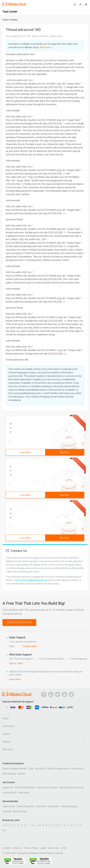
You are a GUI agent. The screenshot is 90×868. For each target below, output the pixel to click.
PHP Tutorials (20, 811)
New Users (24, 793)
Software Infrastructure (71, 787)
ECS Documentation (25, 787)
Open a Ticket (16, 663)
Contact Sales (30, 646)
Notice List (53, 848)
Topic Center (9, 806)
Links (64, 848)
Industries (41, 806)
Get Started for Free (19, 622)
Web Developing (69, 806)
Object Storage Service (58, 769)
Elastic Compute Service (15, 769)
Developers (54, 806)
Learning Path (10, 793)
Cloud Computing (26, 806)
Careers (6, 848)
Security (21, 774)
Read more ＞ (47, 47)
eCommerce (77, 769)
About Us (17, 848)
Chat (12, 646)
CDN (31, 769)
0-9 (4, 830)
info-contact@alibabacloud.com (31, 580)
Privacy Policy (31, 848)
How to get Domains (47, 787)
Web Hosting (9, 774)
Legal (43, 848)
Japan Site (8, 787)
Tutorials (7, 811)
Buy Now (64, 452)
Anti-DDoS (40, 769)
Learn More (26, 452)
